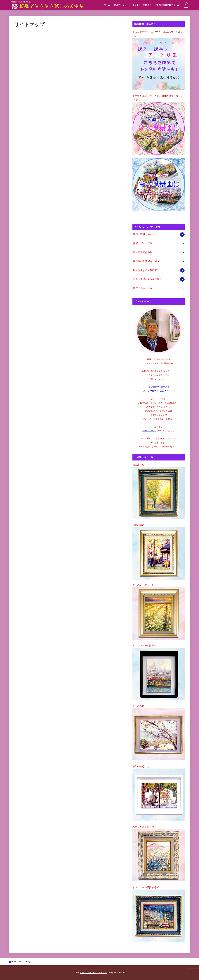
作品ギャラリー (121, 5)
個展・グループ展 (143, 243)
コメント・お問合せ (142, 5)
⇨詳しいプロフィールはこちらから (159, 391)
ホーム (107, 5)
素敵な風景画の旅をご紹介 (147, 279)
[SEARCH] (186, 5)
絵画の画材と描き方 (144, 234)
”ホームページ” (149, 431)
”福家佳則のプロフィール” (168, 5)
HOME (14, 962)
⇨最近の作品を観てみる (159, 387)
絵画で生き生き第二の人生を (93, 973)
